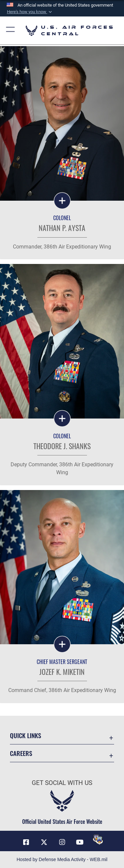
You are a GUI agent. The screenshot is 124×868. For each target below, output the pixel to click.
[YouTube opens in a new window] (80, 842)
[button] (30, 12)
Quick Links (25, 735)
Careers (21, 753)
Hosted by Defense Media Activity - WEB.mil (62, 859)
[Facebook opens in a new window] (26, 842)
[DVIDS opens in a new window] (98, 840)
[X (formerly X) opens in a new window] (44, 842)
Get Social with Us (62, 783)
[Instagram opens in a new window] (62, 842)
